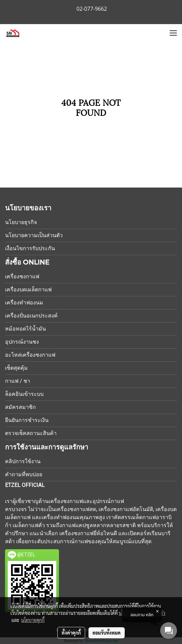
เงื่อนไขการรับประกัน (30, 248)
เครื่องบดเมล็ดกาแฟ (28, 290)
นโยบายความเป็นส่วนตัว (34, 235)
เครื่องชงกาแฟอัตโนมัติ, (126, 509)
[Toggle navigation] (173, 33)
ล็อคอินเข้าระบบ (24, 394)
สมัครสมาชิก (20, 407)
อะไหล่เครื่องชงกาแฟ (30, 355)
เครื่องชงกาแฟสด (76, 509)
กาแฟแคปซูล (77, 525)
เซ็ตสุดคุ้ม (16, 368)
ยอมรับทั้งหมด (107, 633)
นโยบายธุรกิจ (21, 222)
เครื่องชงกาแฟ (22, 276)
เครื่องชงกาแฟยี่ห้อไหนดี (88, 533)
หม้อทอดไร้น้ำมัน (25, 329)
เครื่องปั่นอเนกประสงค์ (31, 316)
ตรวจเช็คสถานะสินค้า (31, 433)
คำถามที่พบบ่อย (24, 474)
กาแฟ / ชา (18, 381)
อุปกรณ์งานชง (22, 342)
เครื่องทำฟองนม (24, 303)
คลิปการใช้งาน (23, 461)
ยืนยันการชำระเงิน (27, 420)
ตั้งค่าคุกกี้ (71, 633)
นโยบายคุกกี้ (33, 620)
